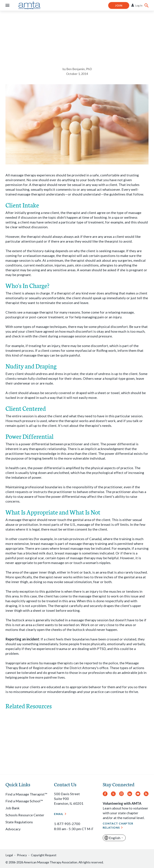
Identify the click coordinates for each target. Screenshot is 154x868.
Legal (9, 855)
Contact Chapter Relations (118, 825)
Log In (139, 5)
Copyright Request (44, 855)
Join (119, 5)
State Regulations (19, 822)
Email (59, 814)
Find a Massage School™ (24, 801)
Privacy (22, 855)
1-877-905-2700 (67, 824)
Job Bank (12, 808)
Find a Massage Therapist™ (26, 794)
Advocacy (13, 829)
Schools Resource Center (25, 815)
